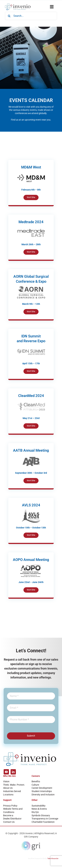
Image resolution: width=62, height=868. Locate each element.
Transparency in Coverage (45, 819)
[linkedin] (13, 772)
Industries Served (12, 791)
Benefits (36, 781)
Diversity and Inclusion (43, 795)
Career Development (42, 788)
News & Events (39, 809)
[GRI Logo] (31, 842)
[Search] (9, 16)
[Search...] (31, 16)
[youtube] (6, 772)
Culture (35, 785)
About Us (8, 788)
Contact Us (9, 822)
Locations (8, 795)
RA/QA (35, 812)
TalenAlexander (53, 858)
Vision (6, 781)
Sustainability (39, 806)
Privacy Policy (10, 806)
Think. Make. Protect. (14, 785)
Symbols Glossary (41, 815)
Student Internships (42, 791)
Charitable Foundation (43, 822)
